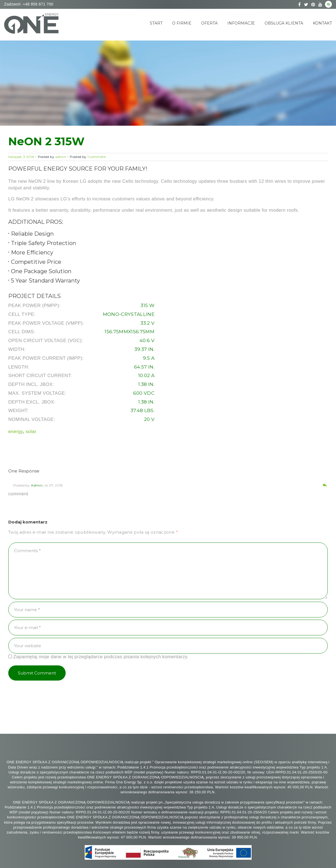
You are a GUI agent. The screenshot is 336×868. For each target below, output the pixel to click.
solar (31, 432)
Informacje (241, 23)
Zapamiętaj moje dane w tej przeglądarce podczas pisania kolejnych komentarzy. (101, 657)
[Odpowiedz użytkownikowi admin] (325, 486)
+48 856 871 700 (37, 4)
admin (61, 157)
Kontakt (322, 23)
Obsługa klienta (284, 23)
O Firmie (182, 23)
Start (156, 23)
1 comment (97, 157)
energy (16, 432)
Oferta (209, 23)
